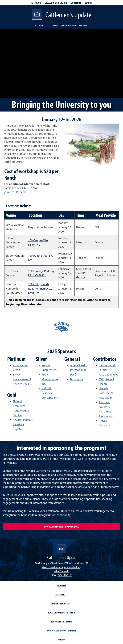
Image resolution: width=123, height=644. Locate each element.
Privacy (61, 640)
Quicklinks (76, 3)
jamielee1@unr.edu (16, 192)
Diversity (61, 586)
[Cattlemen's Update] (62, 549)
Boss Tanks (76, 379)
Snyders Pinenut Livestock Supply (23, 424)
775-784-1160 (65, 575)
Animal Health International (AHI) (79, 370)
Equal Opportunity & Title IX (62, 613)
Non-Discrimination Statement (61, 631)
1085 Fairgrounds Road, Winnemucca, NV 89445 (40, 288)
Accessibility (61, 595)
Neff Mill (47, 388)
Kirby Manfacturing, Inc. (50, 379)
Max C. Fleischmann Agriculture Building (62, 567)
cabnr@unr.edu (62, 571)
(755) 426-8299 (26, 188)
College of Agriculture (56, 3)
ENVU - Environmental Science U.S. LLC (23, 379)
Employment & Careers (61, 622)
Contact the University (61, 604)
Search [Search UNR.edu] (88, 3)
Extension (39, 25)
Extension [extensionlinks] (36, 3)
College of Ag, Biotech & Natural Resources (69, 25)
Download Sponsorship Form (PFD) (61, 527)
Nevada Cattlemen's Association (106, 393)
